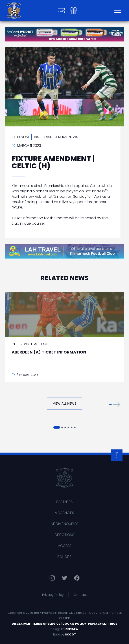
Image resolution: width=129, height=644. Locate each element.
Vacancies (64, 513)
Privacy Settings (103, 624)
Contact (80, 595)
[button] (115, 404)
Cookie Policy (74, 624)
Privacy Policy (53, 595)
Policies (64, 557)
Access (65, 546)
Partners (64, 502)
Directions (64, 535)
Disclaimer (21, 624)
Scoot (71, 634)
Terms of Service (46, 624)
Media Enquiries (65, 524)
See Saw (72, 629)
